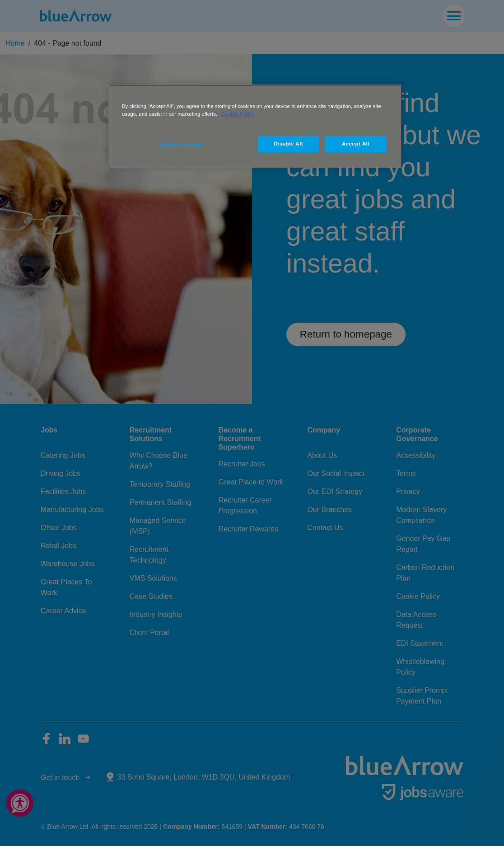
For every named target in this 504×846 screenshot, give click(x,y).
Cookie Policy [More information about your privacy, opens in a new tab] (238, 114)
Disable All (289, 144)
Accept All (356, 144)
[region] (255, 126)
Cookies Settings (181, 145)
